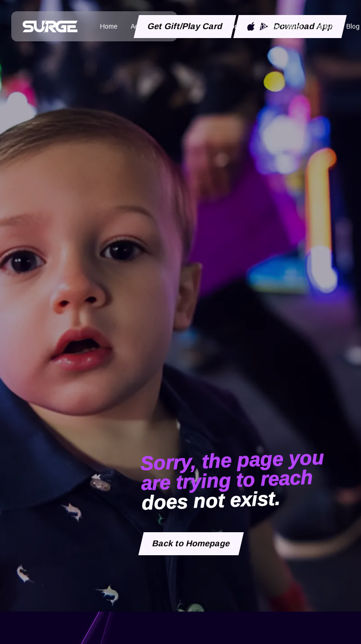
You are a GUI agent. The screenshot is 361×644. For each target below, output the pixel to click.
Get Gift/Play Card (185, 26)
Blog (353, 26)
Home (109, 26)
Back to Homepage (191, 544)
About (325, 26)
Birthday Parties (279, 26)
